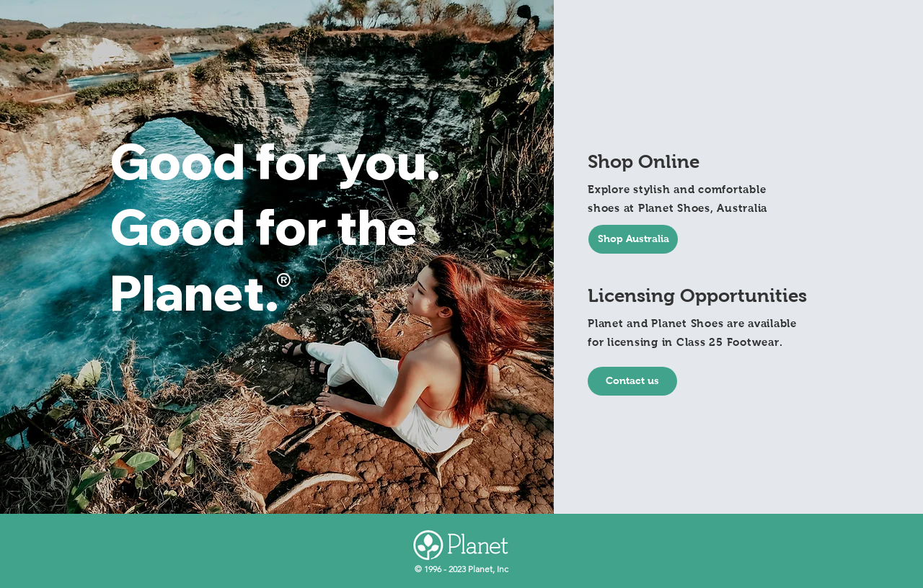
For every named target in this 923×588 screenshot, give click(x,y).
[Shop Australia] (633, 239)
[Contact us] (632, 381)
